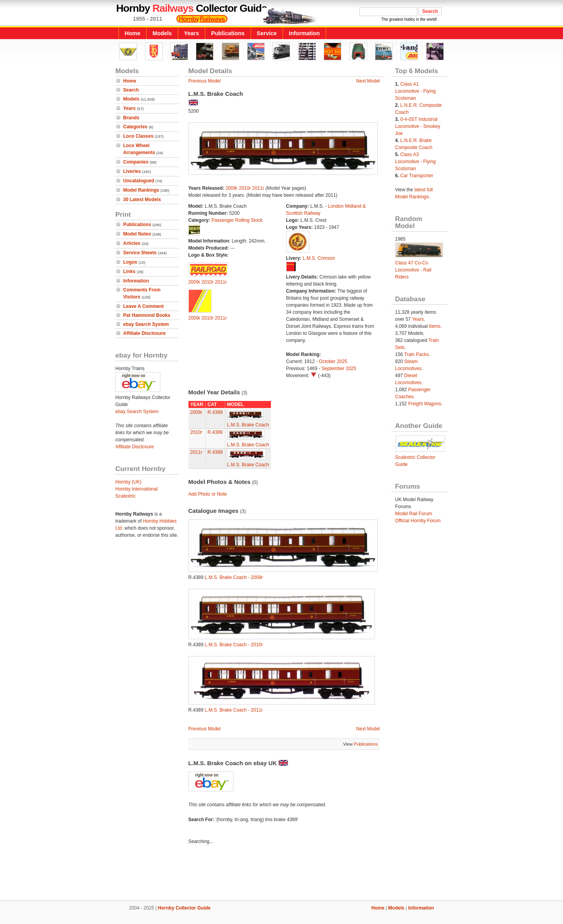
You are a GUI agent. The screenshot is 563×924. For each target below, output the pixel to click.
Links (129, 271)
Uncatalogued (139, 181)
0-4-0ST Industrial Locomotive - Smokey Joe (418, 126)
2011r (258, 188)
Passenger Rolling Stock (237, 220)
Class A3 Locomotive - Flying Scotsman (416, 162)
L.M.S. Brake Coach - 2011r (234, 710)
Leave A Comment (143, 306)
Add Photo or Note (208, 494)
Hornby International (136, 489)
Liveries (132, 171)
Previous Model (205, 81)
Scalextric (126, 496)
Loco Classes (138, 136)
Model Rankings (141, 190)
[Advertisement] (281, 874)
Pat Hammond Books (147, 315)
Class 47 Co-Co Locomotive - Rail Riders (413, 270)
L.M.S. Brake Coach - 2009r (234, 577)
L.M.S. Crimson (319, 258)
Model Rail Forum (414, 514)
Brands (131, 118)
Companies (136, 162)
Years (192, 33)
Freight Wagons (425, 404)
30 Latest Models (142, 200)
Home (133, 33)
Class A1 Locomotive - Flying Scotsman (416, 91)
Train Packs (417, 354)
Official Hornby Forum (418, 521)
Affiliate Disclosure (144, 333)
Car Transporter (417, 176)
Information (304, 33)
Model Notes (137, 234)
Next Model (368, 81)
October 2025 (333, 361)
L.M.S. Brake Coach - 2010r (234, 645)
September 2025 (339, 369)
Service (267, 33)
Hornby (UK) (128, 482)
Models (162, 33)
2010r (245, 188)
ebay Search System (146, 324)
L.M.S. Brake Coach (248, 425)
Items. (435, 326)
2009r (232, 188)
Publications (228, 33)
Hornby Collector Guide (184, 908)
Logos (130, 262)
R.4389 (215, 412)
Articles (132, 243)
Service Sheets (140, 253)
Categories (135, 127)
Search (131, 90)
